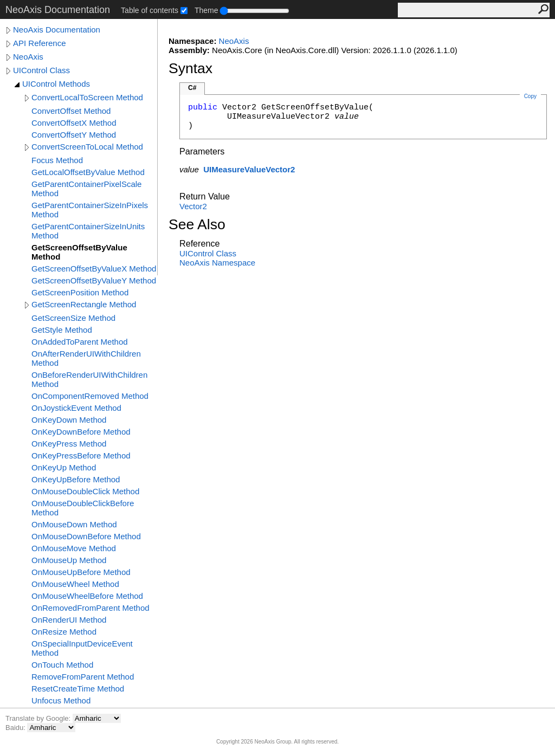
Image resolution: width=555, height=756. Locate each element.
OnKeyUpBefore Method (76, 479)
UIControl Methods (56, 84)
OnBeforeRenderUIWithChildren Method (89, 379)
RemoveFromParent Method (83, 677)
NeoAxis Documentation (57, 30)
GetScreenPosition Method (80, 292)
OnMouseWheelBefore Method (87, 596)
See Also (197, 224)
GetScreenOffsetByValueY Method (94, 280)
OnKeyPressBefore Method (81, 455)
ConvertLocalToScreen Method (87, 97)
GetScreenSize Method (73, 318)
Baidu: (16, 728)
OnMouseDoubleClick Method (85, 491)
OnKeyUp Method (64, 467)
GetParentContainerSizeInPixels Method (90, 210)
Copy (530, 96)
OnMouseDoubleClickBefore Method (83, 508)
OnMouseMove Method (74, 548)
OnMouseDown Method (74, 524)
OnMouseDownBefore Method (86, 536)
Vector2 (193, 206)
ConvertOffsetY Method (74, 135)
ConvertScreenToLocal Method (87, 147)
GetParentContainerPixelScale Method (86, 189)
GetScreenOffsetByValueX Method (94, 269)
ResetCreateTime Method (78, 689)
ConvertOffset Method (71, 111)
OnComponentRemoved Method (90, 396)
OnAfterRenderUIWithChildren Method (86, 358)
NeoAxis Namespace (217, 263)
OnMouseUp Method (69, 560)
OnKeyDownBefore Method (81, 432)
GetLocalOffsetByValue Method (88, 172)
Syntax (191, 68)
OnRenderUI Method (69, 620)
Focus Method (57, 160)
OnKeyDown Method (69, 420)
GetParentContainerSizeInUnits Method (88, 231)
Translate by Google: (39, 718)
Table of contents (150, 10)
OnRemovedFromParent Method (91, 608)
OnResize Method (64, 632)
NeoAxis (28, 57)
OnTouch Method (62, 665)
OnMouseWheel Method (75, 584)
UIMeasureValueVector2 (249, 169)
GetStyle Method (62, 330)
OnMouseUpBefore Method (81, 572)
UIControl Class (41, 70)
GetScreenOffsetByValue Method (79, 252)
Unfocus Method (61, 700)
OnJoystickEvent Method (76, 408)
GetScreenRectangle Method (84, 304)
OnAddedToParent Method (80, 342)
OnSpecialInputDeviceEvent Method (82, 648)
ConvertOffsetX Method (74, 123)
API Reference (40, 43)
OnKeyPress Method (69, 444)
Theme (206, 10)
